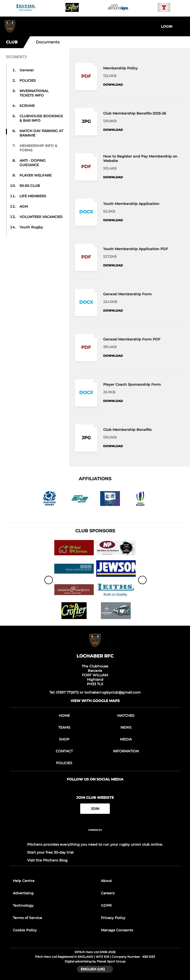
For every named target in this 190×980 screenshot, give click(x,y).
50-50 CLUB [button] (30, 186)
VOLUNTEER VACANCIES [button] (41, 217)
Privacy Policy (113, 918)
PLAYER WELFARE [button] (36, 175)
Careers (108, 893)
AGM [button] (24, 206)
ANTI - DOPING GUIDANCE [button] (33, 163)
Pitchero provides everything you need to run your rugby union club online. (95, 844)
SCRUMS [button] (27, 106)
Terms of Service (28, 918)
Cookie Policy (25, 930)
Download (113, 85)
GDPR (106, 905)
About (106, 881)
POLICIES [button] (28, 80)
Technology (23, 905)
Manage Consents (117, 930)
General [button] (27, 70)
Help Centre (24, 881)
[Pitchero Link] (95, 837)
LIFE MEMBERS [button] (33, 196)
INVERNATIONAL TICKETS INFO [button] (34, 93)
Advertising (23, 893)
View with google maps (95, 701)
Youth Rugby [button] (31, 227)
